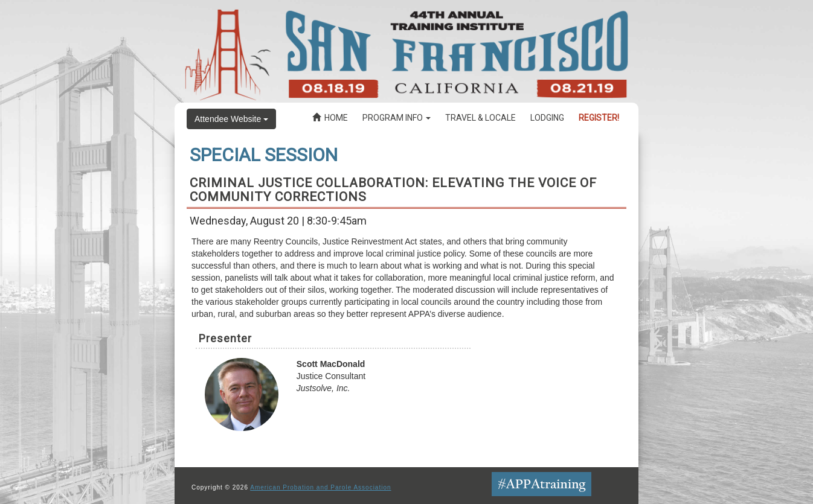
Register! (599, 118)
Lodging (547, 118)
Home (330, 118)
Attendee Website (231, 119)
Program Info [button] (397, 118)
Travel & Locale (480, 118)
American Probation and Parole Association (320, 487)
